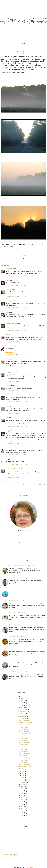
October (23, 714)
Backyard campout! (24, 734)
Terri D (7, 406)
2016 (22, 795)
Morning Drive (24, 756)
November (23, 712)
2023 (22, 703)
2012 (22, 804)
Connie (8, 372)
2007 (22, 815)
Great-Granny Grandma (12, 469)
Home (23, 44)
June (23, 773)
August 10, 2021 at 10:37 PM (16, 426)
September (23, 716)
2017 (22, 793)
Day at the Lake (24, 725)
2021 (22, 707)
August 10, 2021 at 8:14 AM (16, 319)
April (23, 778)
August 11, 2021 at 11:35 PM (16, 464)
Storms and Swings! (24, 747)
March (23, 780)
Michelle (8, 395)
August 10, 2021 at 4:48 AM (16, 296)
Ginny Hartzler (10, 269)
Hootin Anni (9, 290)
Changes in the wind (11, 323)
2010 (22, 809)
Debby (7, 448)
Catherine (8, 386)
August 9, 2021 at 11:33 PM (16, 276)
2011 (22, 806)
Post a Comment (6, 482)
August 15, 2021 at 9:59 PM (16, 477)
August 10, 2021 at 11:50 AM (16, 391)
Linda (7, 312)
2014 (22, 800)
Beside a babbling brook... (13, 346)
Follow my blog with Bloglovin (9, 855)
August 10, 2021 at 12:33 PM (16, 402)
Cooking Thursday (17, 636)
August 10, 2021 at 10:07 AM (16, 355)
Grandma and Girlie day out (24, 723)
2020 (22, 787)
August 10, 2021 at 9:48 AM (16, 342)
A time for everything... (19, 672)
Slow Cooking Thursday (19, 613)
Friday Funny (15, 589)
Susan (7, 280)
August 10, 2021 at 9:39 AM (16, 330)
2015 (22, 798)
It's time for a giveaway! (19, 625)
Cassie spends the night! (24, 758)
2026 (22, 696)
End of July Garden (24, 769)
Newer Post (41, 484)
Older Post (6, 484)
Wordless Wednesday (24, 721)
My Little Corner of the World (24, 21)
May (23, 776)
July (23, 771)
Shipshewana (24, 745)
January (23, 784)
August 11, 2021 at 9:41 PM (16, 455)
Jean (7, 418)
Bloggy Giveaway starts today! (22, 565)
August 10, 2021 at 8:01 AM (16, 308)
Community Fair (16, 660)
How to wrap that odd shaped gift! (23, 577)
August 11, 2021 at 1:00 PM (16, 443)
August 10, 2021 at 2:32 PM (16, 413)
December (23, 710)
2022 (22, 705)
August (23, 718)
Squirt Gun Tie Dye (17, 601)
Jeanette (8, 335)
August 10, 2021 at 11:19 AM (16, 381)
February (23, 782)
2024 (22, 701)
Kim (7, 459)
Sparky (8, 359)
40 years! (24, 736)
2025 (22, 699)
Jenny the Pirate (10, 431)
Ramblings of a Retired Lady (14, 301)
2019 (22, 789)
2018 (22, 791)
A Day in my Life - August (24, 767)
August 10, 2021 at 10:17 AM (16, 368)
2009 (22, 811)
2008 (22, 813)
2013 (22, 802)
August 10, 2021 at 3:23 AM (16, 285)
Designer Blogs (28, 867)
